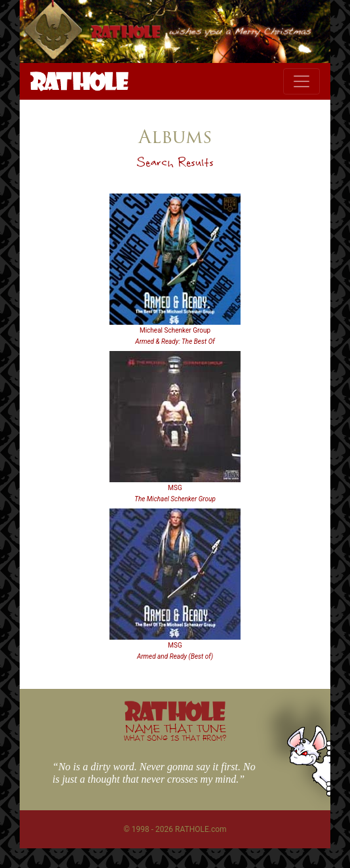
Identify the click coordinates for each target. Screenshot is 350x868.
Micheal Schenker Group (175, 330)
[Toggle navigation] (301, 81)
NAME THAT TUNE (175, 732)
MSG (175, 488)
